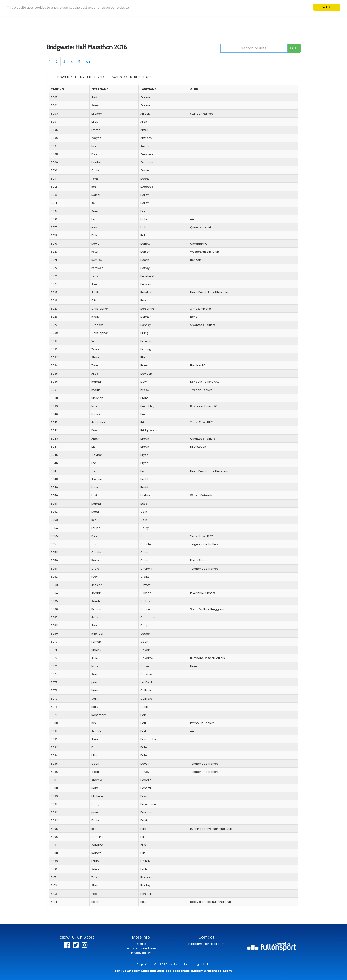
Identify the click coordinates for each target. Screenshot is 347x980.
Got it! (327, 7)
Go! (294, 48)
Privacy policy (141, 953)
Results (141, 944)
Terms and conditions (141, 948)
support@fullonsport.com (206, 944)
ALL (88, 62)
